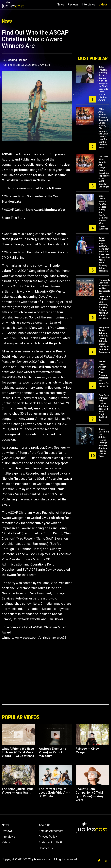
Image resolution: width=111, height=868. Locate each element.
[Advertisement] (92, 41)
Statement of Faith (51, 842)
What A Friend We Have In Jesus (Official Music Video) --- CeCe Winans (18, 752)
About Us (45, 825)
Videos (103, 4)
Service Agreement (51, 831)
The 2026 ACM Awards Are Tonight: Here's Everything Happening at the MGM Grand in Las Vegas (104, 172)
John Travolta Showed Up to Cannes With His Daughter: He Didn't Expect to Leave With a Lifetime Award (103, 84)
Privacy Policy (48, 837)
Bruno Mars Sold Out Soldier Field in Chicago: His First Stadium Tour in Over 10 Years (104, 443)
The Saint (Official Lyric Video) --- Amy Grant (18, 791)
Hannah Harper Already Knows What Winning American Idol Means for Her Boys (104, 374)
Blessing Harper (16, 60)
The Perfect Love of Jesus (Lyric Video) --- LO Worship (54, 793)
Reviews (73, 4)
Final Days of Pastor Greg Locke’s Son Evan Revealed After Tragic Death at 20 (104, 408)
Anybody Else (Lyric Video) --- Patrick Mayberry (52, 752)
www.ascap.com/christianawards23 (40, 638)
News (60, 4)
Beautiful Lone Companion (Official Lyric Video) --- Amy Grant (90, 794)
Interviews (89, 4)
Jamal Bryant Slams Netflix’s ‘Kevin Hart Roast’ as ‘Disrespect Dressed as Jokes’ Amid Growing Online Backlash (104, 254)
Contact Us (46, 848)
